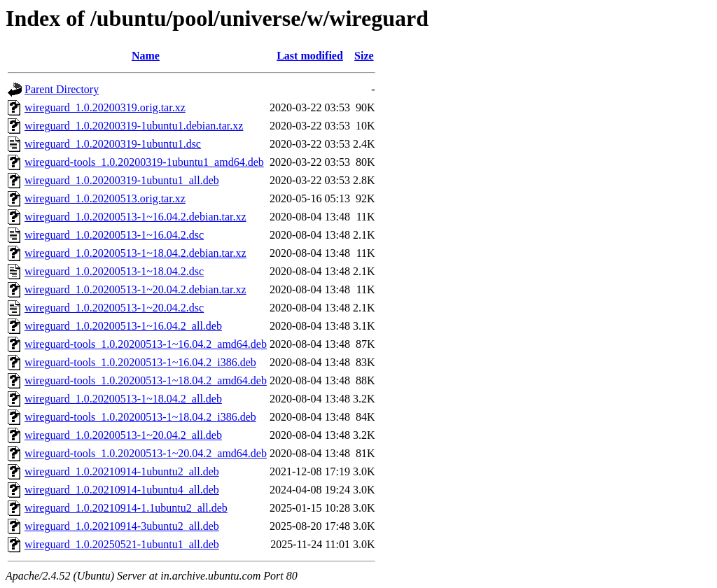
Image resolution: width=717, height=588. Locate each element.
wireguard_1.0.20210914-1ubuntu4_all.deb (122, 490)
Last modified (310, 56)
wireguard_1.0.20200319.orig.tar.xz (105, 107)
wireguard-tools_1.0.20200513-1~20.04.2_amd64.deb (146, 453)
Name (146, 56)
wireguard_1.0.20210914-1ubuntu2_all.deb (122, 471)
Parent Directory (62, 89)
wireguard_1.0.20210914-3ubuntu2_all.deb (122, 526)
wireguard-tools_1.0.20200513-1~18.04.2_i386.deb (140, 417)
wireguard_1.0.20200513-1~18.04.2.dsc (114, 271)
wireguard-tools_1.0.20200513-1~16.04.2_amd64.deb (146, 344)
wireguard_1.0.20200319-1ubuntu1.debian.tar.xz (134, 126)
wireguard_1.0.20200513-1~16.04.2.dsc (114, 235)
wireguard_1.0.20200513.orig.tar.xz (105, 198)
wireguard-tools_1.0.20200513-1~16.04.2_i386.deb (140, 362)
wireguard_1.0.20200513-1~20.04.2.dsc (114, 308)
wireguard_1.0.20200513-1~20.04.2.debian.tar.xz (135, 289)
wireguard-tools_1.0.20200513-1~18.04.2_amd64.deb (146, 380)
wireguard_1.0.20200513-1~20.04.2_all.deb (123, 435)
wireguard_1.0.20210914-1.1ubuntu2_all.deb (126, 508)
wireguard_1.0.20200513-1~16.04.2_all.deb (123, 326)
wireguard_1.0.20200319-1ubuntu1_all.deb (122, 180)
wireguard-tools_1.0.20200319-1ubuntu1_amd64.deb (144, 162)
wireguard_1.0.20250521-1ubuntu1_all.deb (122, 544)
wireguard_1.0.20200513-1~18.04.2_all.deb (123, 399)
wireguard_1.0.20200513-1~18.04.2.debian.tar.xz (135, 253)
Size (364, 56)
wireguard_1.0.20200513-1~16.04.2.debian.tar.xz (135, 217)
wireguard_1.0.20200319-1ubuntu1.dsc (113, 144)
